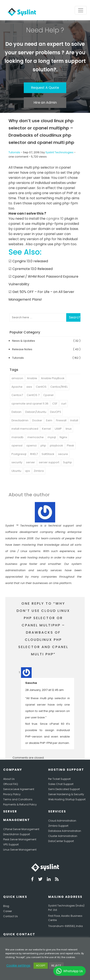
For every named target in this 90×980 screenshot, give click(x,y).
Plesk (70, 446)
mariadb (18, 437)
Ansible (32, 378)
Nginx (63, 437)
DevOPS (56, 412)
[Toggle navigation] (81, 10)
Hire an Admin (45, 103)
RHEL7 (34, 454)
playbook (56, 446)
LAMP (58, 429)
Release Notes (22, 349)
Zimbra (39, 471)
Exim (49, 420)
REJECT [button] (56, 966)
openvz (32, 446)
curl (64, 404)
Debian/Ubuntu (36, 412)
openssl (17, 446)
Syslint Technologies (59, 152)
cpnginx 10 (54, 219)
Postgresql (19, 454)
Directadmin (20, 420)
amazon (17, 378)
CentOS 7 (33, 395)
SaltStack (48, 454)
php (43, 446)
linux (69, 429)
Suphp (67, 462)
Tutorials (14, 152)
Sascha (31, 683)
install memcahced (25, 429)
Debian (16, 412)
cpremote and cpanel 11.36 (30, 404)
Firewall (61, 420)
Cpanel (48, 395)
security (17, 462)
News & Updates (24, 341)
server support (49, 462)
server (31, 462)
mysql (52, 437)
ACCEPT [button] (41, 966)
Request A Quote (45, 88)
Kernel (46, 429)
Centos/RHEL (59, 387)
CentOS (41, 387)
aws (29, 387)
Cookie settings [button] (18, 966)
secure (63, 454)
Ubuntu (16, 471)
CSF (55, 404)
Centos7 (17, 395)
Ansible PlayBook (53, 378)
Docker (37, 420)
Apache (17, 387)
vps (27, 471)
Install (74, 420)
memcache (36, 437)
